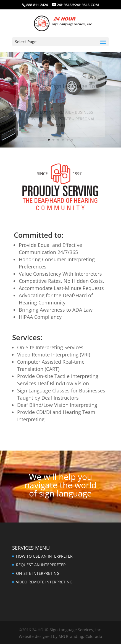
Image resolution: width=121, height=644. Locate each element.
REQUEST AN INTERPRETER (41, 565)
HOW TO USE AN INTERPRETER (44, 556)
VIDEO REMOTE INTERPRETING (44, 582)
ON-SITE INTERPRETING (38, 573)
